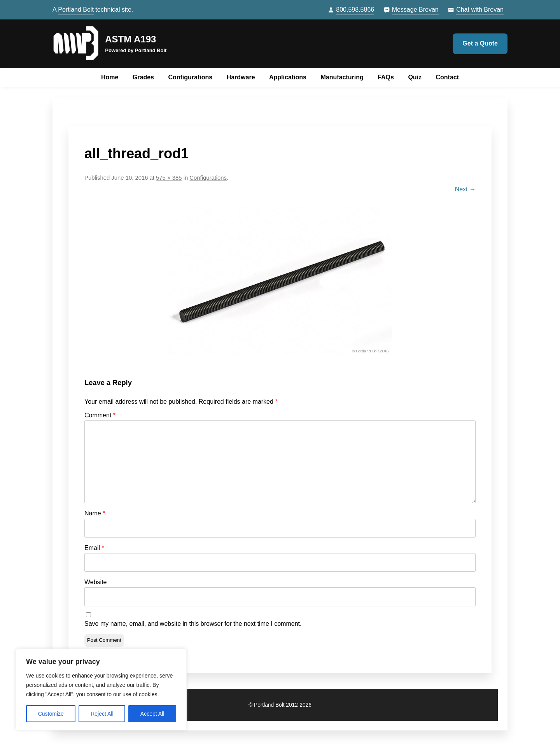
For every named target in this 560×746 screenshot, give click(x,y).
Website (96, 582)
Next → (465, 189)
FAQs (386, 77)
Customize (51, 714)
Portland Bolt (76, 10)
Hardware (241, 77)
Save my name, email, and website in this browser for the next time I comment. (193, 624)
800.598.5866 (355, 10)
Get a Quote (480, 43)
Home (110, 77)
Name (95, 513)
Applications (288, 77)
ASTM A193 (130, 39)
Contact (448, 77)
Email (94, 548)
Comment (100, 415)
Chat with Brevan (480, 10)
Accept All (152, 714)
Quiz (415, 77)
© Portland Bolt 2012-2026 (280, 705)
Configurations (190, 77)
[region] (101, 690)
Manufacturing (342, 77)
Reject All (102, 714)
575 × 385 (169, 178)
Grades (143, 77)
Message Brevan (415, 10)
